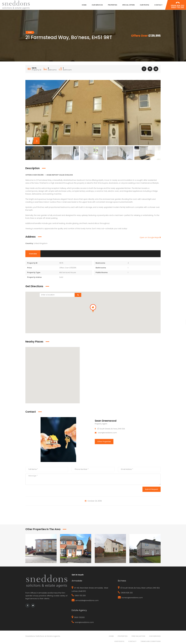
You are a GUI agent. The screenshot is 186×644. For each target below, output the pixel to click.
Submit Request (152, 489)
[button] (93, 308)
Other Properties (104, 442)
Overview (33, 254)
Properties (123, 636)
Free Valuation (138, 636)
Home (111, 636)
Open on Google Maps (150, 237)
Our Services (155, 636)
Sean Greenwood (106, 421)
